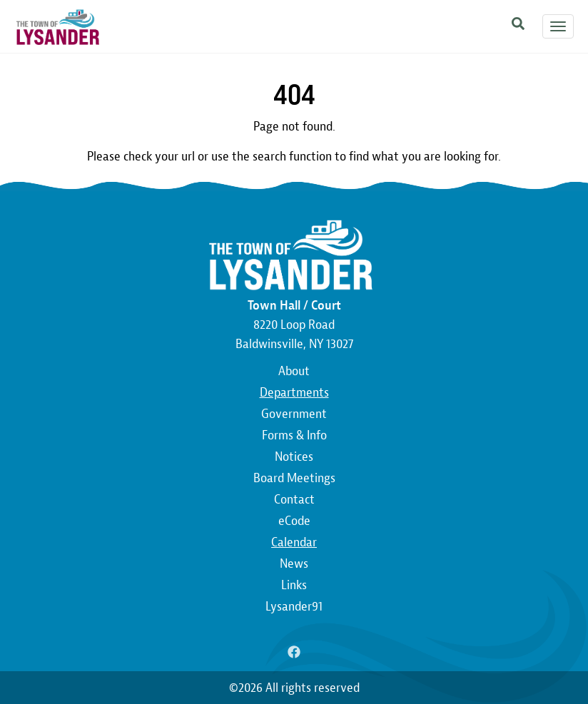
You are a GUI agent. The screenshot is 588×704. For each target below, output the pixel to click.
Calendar (294, 542)
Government (294, 414)
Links (294, 585)
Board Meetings (294, 478)
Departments (294, 393)
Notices (294, 457)
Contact (294, 500)
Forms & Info (294, 435)
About (294, 371)
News (294, 564)
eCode (294, 521)
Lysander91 (294, 607)
